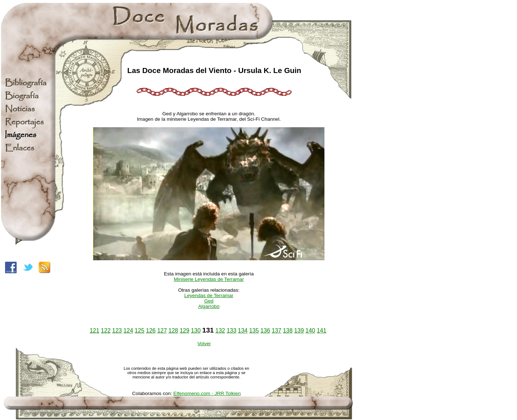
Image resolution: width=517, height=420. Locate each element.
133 (231, 331)
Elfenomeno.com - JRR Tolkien (207, 393)
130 (196, 331)
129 (184, 331)
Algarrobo (209, 306)
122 (106, 331)
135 (254, 331)
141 (322, 331)
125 (140, 331)
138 (288, 331)
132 (220, 331)
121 (94, 331)
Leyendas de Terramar (209, 295)
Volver (204, 344)
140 (310, 331)
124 (128, 331)
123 (117, 331)
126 (151, 331)
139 (299, 331)
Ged (209, 301)
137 (277, 331)
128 (173, 331)
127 (162, 331)
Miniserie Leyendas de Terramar (209, 279)
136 (265, 331)
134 (243, 331)
